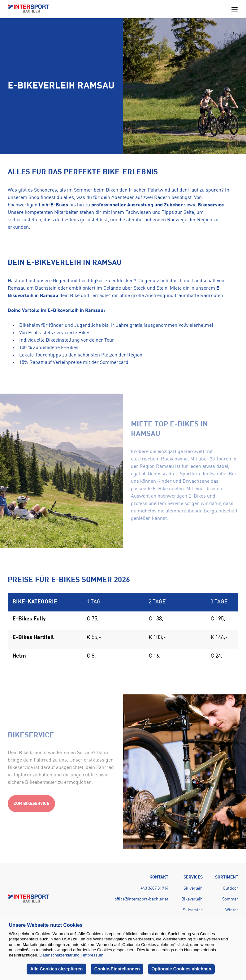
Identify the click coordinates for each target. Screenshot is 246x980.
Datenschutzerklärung (59, 955)
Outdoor (231, 888)
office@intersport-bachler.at (141, 899)
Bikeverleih (192, 899)
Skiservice (193, 910)
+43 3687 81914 (154, 888)
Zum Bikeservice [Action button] (31, 804)
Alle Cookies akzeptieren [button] (57, 969)
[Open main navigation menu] (235, 9)
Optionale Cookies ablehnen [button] (181, 969)
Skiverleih (193, 888)
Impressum (93, 955)
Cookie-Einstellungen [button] (117, 969)
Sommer (230, 899)
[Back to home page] (28, 9)
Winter (232, 910)
